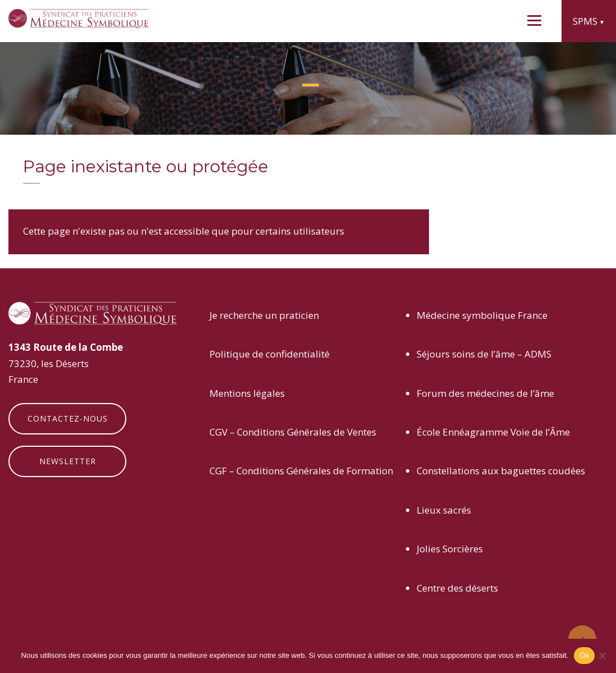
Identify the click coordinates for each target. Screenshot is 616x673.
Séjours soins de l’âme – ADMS (484, 354)
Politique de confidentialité (270, 354)
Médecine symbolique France (482, 315)
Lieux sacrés (444, 510)
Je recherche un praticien (264, 315)
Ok (584, 655)
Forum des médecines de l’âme (485, 393)
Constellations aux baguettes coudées (501, 471)
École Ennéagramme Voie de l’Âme (493, 432)
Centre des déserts (457, 588)
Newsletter (68, 461)
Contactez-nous (68, 418)
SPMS (585, 21)
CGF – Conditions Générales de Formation (301, 471)
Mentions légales (247, 393)
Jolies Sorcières (450, 549)
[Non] (602, 656)
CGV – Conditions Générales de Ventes (293, 432)
